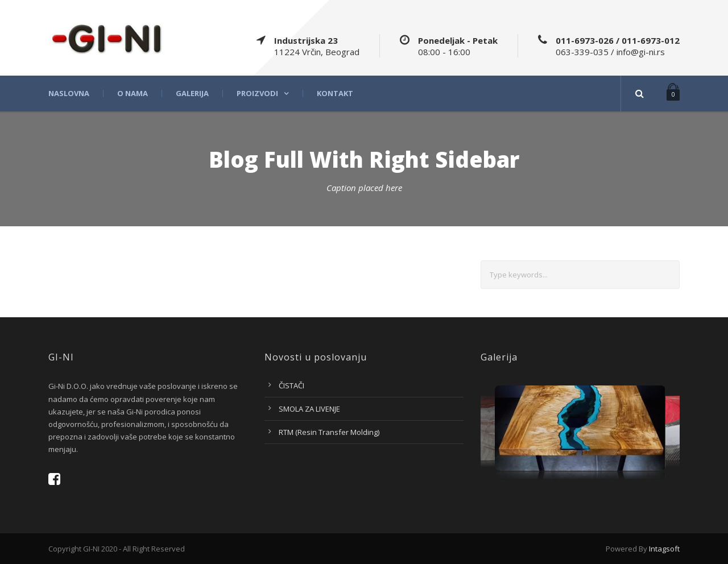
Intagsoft (664, 549)
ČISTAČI (291, 385)
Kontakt (335, 94)
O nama (133, 94)
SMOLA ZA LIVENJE (309, 409)
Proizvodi (257, 94)
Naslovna (69, 94)
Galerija (192, 94)
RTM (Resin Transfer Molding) (329, 432)
